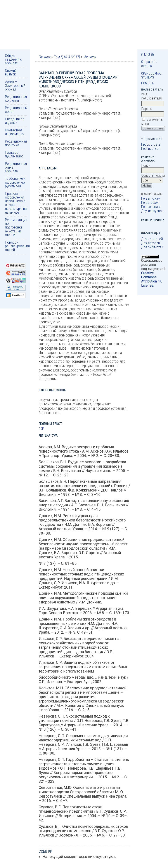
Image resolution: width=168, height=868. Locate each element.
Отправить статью (149, 64)
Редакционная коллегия (16, 98)
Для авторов (151, 243)
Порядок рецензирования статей (17, 246)
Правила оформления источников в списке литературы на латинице (16, 203)
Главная (45, 57)
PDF (41, 429)
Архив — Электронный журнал (15, 85)
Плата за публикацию (14, 154)
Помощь (148, 83)
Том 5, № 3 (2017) (67, 57)
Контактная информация (15, 132)
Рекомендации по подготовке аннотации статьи (16, 227)
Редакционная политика (16, 143)
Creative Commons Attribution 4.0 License (152, 279)
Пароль (147, 109)
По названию (151, 207)
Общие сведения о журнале (14, 59)
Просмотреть (151, 144)
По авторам (150, 203)
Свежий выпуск (11, 72)
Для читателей (152, 239)
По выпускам (151, 198)
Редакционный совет (16, 110)
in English (147, 54)
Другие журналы (153, 211)
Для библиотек (152, 247)
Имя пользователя (152, 96)
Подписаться (151, 149)
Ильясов (90, 57)
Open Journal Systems (151, 75)
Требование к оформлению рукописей (15, 182)
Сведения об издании (15, 121)
